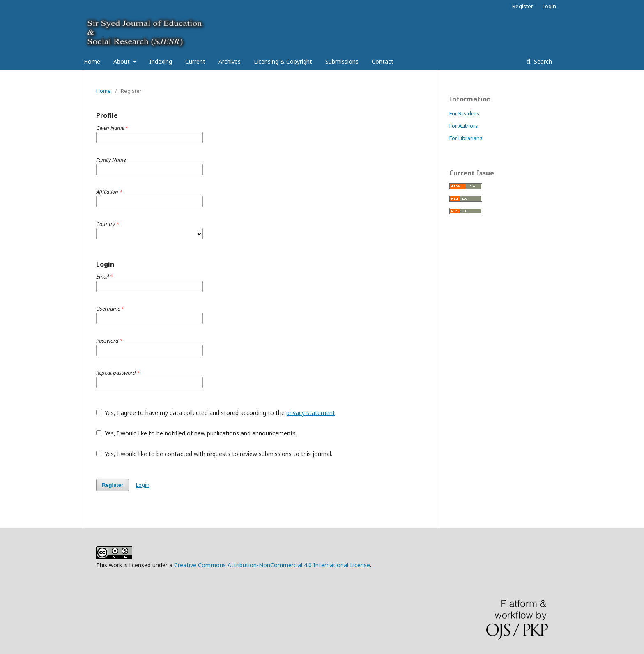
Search (542, 61)
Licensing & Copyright (283, 61)
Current (195, 61)
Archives (230, 61)
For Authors (464, 126)
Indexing (161, 61)
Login (549, 6)
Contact (383, 61)
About (122, 61)
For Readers (464, 113)
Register (523, 6)
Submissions (342, 61)
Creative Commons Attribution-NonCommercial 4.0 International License (272, 565)
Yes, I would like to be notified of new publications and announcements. (197, 433)
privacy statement (311, 413)
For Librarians (466, 138)
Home (92, 61)
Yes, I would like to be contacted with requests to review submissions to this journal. (214, 454)
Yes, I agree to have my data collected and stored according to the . (216, 413)
